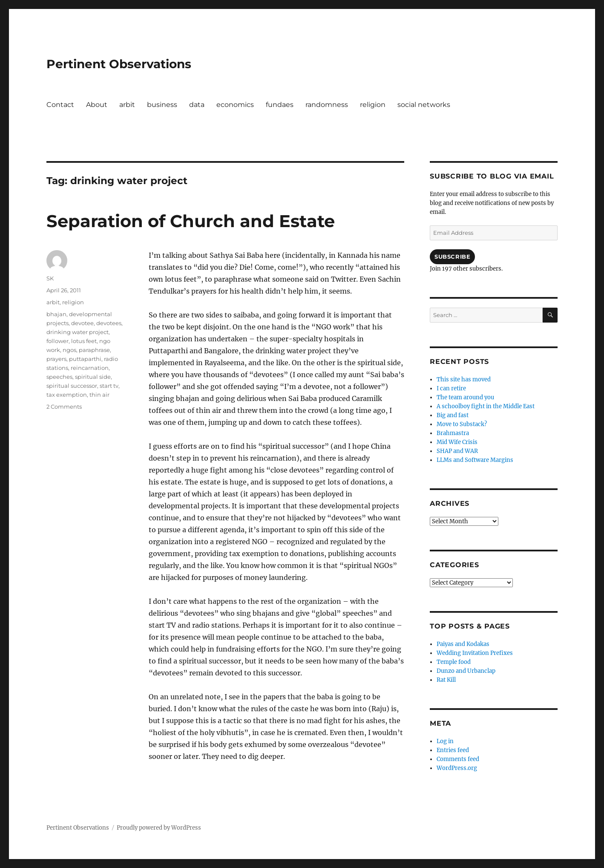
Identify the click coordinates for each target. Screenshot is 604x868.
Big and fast (453, 415)
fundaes (280, 105)
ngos (69, 350)
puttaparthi (85, 359)
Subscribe (452, 257)
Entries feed (453, 750)
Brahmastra (453, 433)
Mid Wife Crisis (457, 442)
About (97, 105)
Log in (445, 741)
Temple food (454, 662)
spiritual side (93, 377)
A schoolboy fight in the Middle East (486, 406)
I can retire (451, 388)
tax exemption (67, 395)
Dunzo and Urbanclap (466, 671)
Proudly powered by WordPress (159, 828)
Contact (60, 105)
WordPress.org (457, 768)
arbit (127, 105)
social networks (424, 105)
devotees (109, 323)
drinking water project (78, 332)
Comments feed (458, 759)
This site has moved (464, 379)
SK (50, 278)
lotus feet (84, 341)
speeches (59, 377)
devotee (82, 323)
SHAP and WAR (457, 451)
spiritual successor (72, 386)
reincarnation (90, 368)
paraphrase (94, 350)
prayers (56, 359)
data (197, 105)
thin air (99, 395)
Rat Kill (446, 680)
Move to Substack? (462, 424)
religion (373, 105)
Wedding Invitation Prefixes (475, 653)
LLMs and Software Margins (475, 460)
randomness (327, 105)
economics (235, 105)
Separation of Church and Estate (191, 221)
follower (58, 341)
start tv (109, 386)
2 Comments (64, 407)
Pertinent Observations (119, 64)
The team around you (465, 397)
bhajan (56, 314)
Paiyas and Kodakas (463, 644)
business (162, 105)
